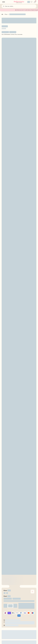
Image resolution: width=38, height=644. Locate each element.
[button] (4, 2)
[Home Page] (19, 2)
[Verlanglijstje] (32, 2)
